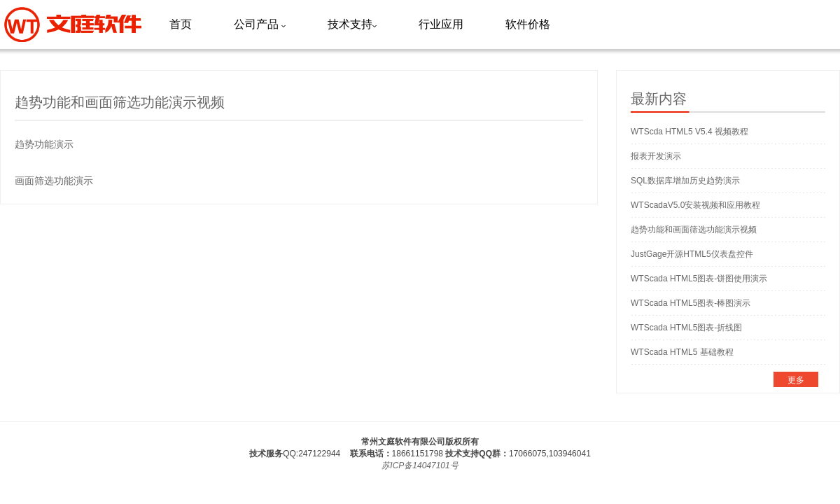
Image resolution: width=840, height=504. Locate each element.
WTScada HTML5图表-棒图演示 (691, 303)
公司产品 (260, 24)
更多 (796, 380)
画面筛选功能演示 (54, 181)
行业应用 (441, 24)
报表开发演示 (656, 156)
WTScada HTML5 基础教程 (682, 352)
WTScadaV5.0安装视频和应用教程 (695, 205)
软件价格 (528, 24)
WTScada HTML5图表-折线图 (686, 328)
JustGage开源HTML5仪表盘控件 (692, 254)
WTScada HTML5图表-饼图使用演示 (699, 279)
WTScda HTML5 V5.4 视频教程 (689, 132)
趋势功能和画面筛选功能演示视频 (694, 230)
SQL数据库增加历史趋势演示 (685, 181)
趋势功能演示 (44, 144)
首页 (181, 24)
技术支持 (352, 24)
